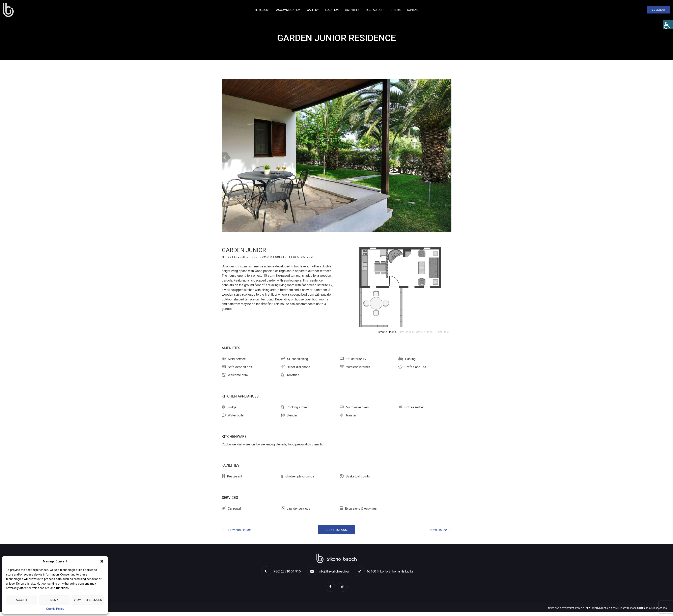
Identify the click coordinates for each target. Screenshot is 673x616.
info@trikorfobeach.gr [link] (328, 572)
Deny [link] (54, 600)
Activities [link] (352, 10)
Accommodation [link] (288, 10)
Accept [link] (21, 600)
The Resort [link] (261, 10)
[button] (102, 561)
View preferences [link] (88, 600)
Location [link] (332, 10)
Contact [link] (414, 10)
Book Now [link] (658, 10)
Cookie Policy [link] (55, 609)
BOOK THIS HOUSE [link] (337, 530)
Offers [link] (396, 10)
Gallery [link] (313, 10)
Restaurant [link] (375, 10)
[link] (668, 25)
